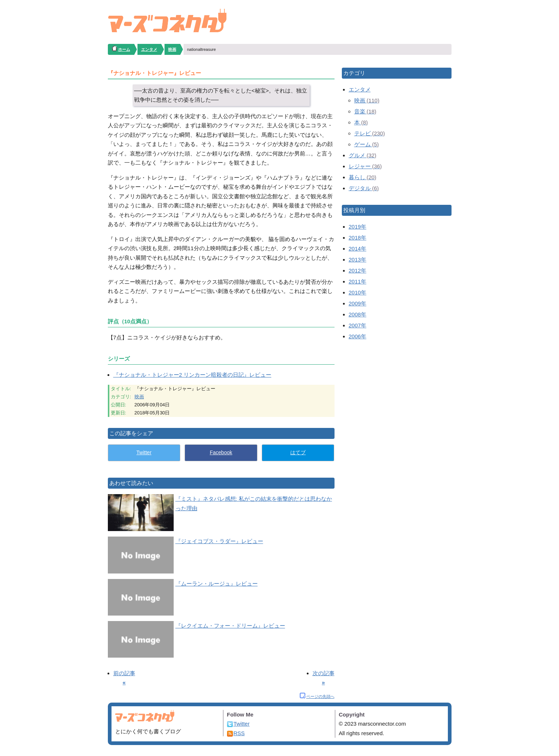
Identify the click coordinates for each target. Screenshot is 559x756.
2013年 (358, 259)
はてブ (298, 452)
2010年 (358, 292)
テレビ (370, 133)
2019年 (358, 227)
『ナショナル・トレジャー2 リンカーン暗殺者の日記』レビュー (192, 375)
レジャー (365, 166)
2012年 (358, 270)
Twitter (144, 452)
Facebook (221, 452)
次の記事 (324, 673)
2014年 (358, 249)
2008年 (358, 314)
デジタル (364, 188)
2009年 (358, 303)
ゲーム (367, 144)
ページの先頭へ (320, 696)
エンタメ (360, 89)
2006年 (358, 336)
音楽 (365, 111)
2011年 (358, 281)
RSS (239, 733)
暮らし (363, 177)
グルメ (363, 155)
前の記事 (124, 673)
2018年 (358, 238)
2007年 (358, 325)
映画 (139, 397)
